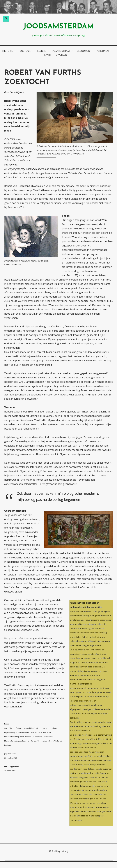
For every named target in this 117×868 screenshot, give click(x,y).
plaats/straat (61, 51)
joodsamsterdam (58, 27)
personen (103, 51)
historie (8, 51)
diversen (61, 55)
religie (41, 51)
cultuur (25, 51)
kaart (48, 55)
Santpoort (24, 156)
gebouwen (83, 51)
